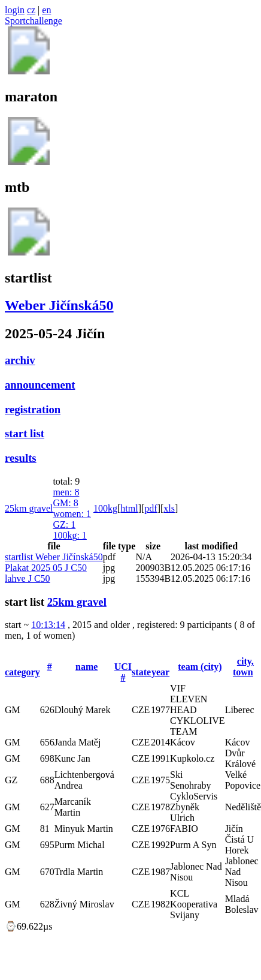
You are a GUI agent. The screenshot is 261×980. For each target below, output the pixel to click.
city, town (243, 667)
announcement (40, 385)
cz (31, 10)
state (141, 672)
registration (33, 409)
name (87, 667)
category (22, 672)
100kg (69, 535)
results (21, 458)
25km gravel (29, 508)
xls (169, 508)
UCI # (123, 672)
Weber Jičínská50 (59, 305)
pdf (151, 508)
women (72, 514)
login (15, 10)
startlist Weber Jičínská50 (54, 557)
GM (65, 503)
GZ (64, 524)
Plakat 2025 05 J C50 (46, 568)
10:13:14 (48, 625)
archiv (20, 360)
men (66, 492)
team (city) (200, 667)
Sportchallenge (34, 21)
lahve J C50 (28, 578)
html (129, 508)
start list (25, 433)
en (46, 10)
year (160, 672)
